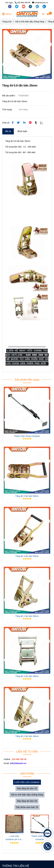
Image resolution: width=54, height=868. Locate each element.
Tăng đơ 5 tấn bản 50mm (27, 496)
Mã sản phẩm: (9, 96)
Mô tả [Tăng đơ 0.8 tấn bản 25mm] (8, 131)
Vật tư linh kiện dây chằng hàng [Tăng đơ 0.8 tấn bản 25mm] (30, 22)
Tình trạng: (7, 109)
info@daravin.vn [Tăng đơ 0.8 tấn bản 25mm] (40, 3)
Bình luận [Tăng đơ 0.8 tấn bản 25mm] (22, 131)
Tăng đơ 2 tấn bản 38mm (27, 736)
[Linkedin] (24, 123)
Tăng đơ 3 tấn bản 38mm (27, 676)
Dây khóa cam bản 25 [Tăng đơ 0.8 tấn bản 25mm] (27, 807)
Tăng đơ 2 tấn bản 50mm (27, 616)
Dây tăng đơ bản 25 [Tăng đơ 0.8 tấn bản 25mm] (27, 788)
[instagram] (31, 6)
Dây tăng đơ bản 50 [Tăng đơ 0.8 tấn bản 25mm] (27, 801)
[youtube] (24, 6)
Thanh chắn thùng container (27, 436)
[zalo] (44, 6)
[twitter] (17, 6)
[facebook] (10, 6)
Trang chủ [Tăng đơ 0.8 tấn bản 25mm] (7, 22)
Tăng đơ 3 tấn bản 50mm (27, 556)
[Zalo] (43, 123)
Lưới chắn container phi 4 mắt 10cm (14, 838)
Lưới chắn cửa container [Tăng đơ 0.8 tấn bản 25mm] (27, 782)
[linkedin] (38, 6)
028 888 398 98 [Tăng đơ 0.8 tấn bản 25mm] (23, 3)
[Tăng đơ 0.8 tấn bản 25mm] (27, 14)
